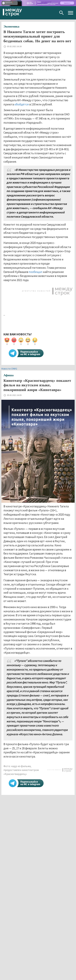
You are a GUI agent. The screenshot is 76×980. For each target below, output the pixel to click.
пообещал (35, 272)
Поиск (61, 13)
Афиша (9, 375)
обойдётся (22, 104)
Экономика (11, 26)
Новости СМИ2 (9, 369)
